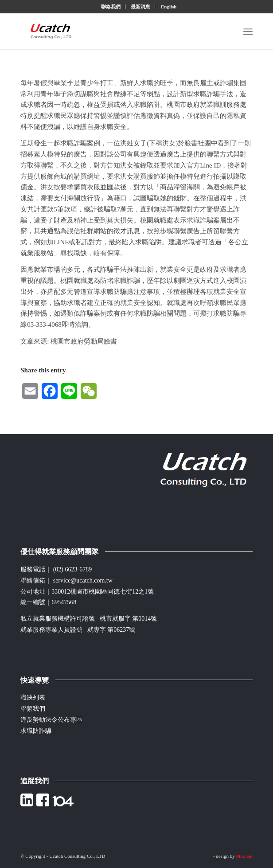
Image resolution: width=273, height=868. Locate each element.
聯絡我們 (111, 7)
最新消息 (140, 7)
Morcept (244, 856)
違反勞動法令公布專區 (51, 720)
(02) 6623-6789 (73, 569)
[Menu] (248, 31)
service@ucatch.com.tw (83, 581)
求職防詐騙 (36, 731)
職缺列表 (33, 698)
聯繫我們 (33, 709)
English (169, 7)
